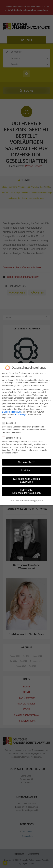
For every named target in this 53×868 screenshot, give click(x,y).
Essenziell (10, 421)
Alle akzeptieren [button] (26, 460)
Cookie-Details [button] (15, 499)
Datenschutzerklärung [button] (28, 499)
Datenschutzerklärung (12, 410)
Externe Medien (13, 436)
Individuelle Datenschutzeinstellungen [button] (26, 490)
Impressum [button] (39, 499)
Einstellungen (21, 413)
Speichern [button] (26, 469)
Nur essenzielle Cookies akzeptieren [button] (27, 478)
